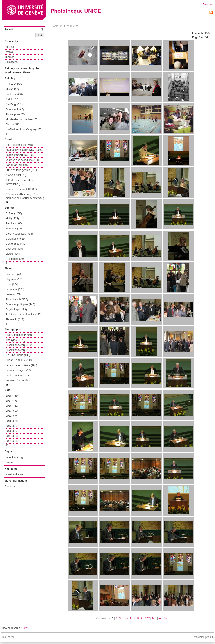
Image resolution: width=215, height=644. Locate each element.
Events (9, 52)
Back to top (8, 637)
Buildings (10, 47)
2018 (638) (12, 421)
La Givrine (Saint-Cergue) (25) (23, 130)
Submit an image (14, 457)
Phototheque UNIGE (76, 11)
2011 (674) (12, 416)
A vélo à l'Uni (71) (16, 175)
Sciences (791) (14, 229)
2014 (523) (12, 436)
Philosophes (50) (16, 114)
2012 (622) (12, 426)
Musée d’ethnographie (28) (21, 119)
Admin (210, 637)
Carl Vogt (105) (15, 104)
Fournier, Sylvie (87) (17, 380)
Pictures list (71, 26)
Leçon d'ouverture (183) (20, 155)
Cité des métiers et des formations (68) (19, 182)
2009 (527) (12, 431)
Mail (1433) (12, 219)
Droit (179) (12, 284)
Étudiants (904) (15, 224)
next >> (163, 618)
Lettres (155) (13, 294)
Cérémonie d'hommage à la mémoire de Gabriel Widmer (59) (25, 196)
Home (55, 26)
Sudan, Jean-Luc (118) (19, 360)
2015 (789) (12, 396)
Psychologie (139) (16, 310)
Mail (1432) (12, 89)
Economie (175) (15, 289)
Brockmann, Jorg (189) (19, 345)
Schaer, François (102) (19, 370)
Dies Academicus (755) (19, 145)
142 (147, 618)
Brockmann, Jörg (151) (19, 350)
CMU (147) (12, 99)
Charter (9, 462)
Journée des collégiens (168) (23, 160)
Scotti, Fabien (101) (17, 375)
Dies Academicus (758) (19, 234)
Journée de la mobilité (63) (21, 189)
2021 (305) (12, 441)
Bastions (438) (14, 94)
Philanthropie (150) (17, 299)
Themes (9, 57)
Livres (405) (13, 254)
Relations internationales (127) (24, 315)
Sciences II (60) (15, 109)
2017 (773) (12, 401)
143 (154, 618)
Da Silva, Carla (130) (18, 355)
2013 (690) (12, 411)
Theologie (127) (15, 320)
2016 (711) (12, 406)
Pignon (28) (13, 125)
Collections (11, 62)
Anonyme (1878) (15, 340)
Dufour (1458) (14, 84)
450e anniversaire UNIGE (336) (24, 150)
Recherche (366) (15, 259)
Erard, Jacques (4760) (19, 335)
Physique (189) (15, 279)
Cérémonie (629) (16, 239)
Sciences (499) (14, 274)
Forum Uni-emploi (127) (20, 165)
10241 (25, 628)
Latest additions (14, 474)
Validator (199, 637)
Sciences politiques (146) (20, 304)
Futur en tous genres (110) (21, 170)
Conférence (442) (16, 244)
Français (208, 4)
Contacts (10, 486)
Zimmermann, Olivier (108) (21, 365)
